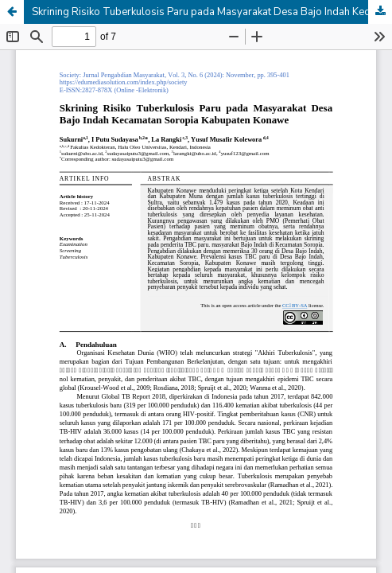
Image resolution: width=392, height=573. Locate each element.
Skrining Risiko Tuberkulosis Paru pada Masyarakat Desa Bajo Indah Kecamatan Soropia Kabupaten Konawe (212, 12)
